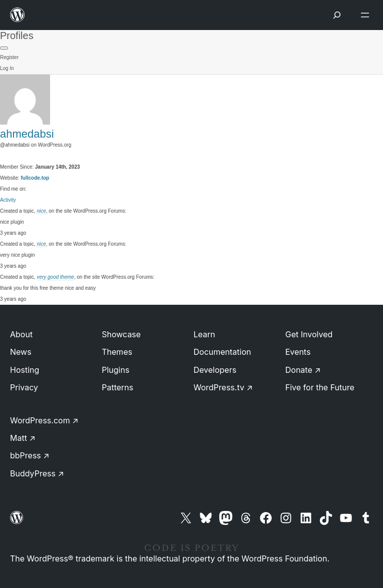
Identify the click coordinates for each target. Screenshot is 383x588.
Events (298, 352)
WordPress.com (44, 420)
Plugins (115, 370)
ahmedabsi (27, 134)
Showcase (121, 334)
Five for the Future (320, 387)
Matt (23, 438)
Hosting (25, 370)
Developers (215, 370)
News (21, 352)
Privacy (24, 387)
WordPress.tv (223, 387)
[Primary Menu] (4, 48)
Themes (117, 352)
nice (41, 211)
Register (9, 57)
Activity (8, 200)
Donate (303, 370)
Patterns (117, 387)
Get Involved (309, 334)
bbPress (30, 455)
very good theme (55, 277)
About (21, 334)
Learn (205, 334)
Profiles (17, 36)
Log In (7, 68)
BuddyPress (37, 473)
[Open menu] (367, 15)
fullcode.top (35, 178)
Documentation (223, 352)
